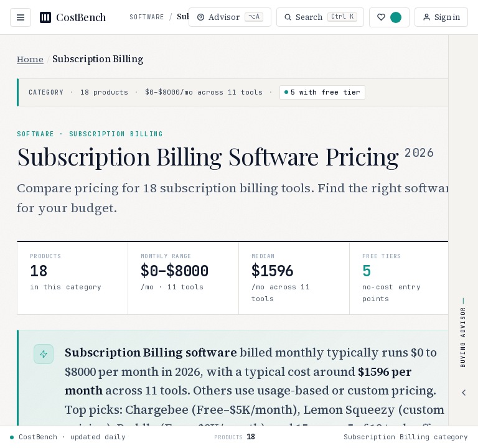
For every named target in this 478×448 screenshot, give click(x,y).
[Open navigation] (21, 17)
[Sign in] (441, 17)
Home (30, 59)
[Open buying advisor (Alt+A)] (228, 17)
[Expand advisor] (464, 393)
